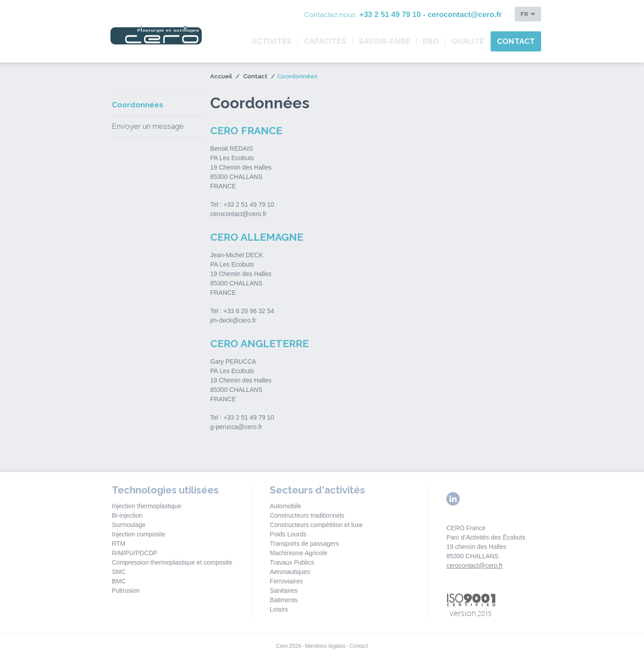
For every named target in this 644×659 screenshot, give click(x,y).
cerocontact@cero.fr (475, 565)
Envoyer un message (148, 126)
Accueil (221, 76)
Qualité (468, 41)
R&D (431, 41)
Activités (272, 41)
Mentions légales (325, 646)
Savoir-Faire (384, 41)
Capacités (325, 41)
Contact (516, 41)
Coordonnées (138, 105)
